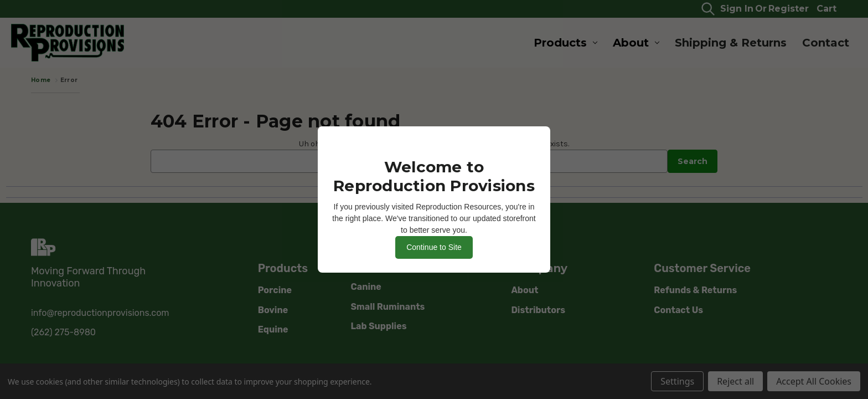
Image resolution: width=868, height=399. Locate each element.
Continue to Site (434, 247)
